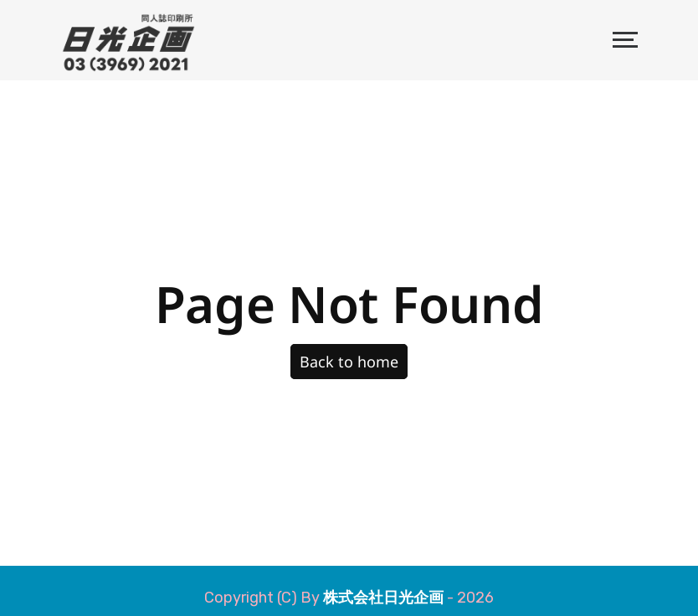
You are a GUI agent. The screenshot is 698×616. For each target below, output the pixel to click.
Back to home (349, 362)
